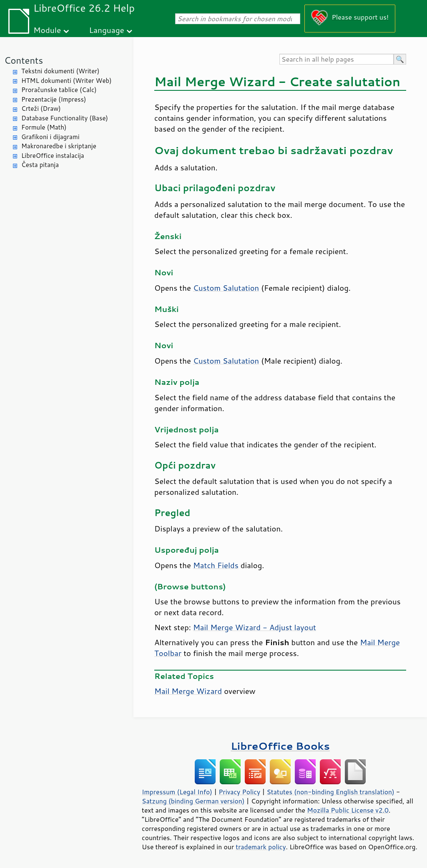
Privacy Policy (239, 792)
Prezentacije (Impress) (54, 99)
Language (107, 30)
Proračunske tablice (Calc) (59, 90)
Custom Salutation (226, 288)
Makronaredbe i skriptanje (59, 146)
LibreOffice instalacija (53, 156)
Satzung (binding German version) (193, 801)
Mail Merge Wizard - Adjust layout (255, 627)
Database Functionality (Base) (65, 118)
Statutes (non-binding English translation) (330, 792)
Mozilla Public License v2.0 (348, 810)
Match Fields (216, 565)
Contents (24, 60)
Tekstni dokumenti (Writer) (60, 71)
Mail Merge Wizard (188, 691)
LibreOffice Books (280, 746)
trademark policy (261, 847)
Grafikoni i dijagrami (50, 137)
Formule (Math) (44, 127)
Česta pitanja (40, 165)
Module (47, 30)
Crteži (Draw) (41, 108)
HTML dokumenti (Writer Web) (67, 81)
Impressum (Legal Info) (177, 792)
